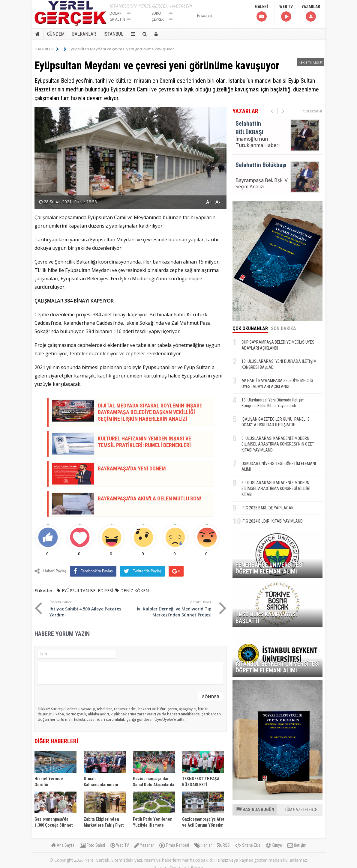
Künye (274, 845)
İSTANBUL (113, 34)
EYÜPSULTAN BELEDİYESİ (87, 591)
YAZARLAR (311, 13)
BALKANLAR (84, 34)
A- (218, 202)
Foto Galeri (92, 845)
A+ (209, 202)
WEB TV (286, 13)
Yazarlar (144, 845)
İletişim (297, 845)
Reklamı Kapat (310, 62)
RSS (223, 845)
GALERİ (261, 13)
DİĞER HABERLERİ (56, 741)
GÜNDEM (56, 34)
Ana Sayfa (63, 845)
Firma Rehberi (174, 845)
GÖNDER (210, 697)
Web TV (120, 845)
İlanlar (203, 845)
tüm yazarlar (313, 111)
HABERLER (47, 49)
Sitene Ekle (248, 845)
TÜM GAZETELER (301, 810)
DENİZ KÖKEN (135, 591)
